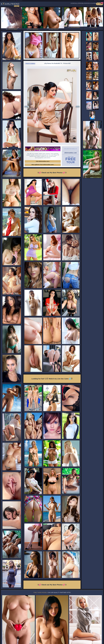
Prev (27, 105)
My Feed (100, 4)
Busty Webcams (99, 1)
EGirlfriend (13, 4)
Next (77, 105)
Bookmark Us (87, 635)
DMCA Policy (88, 642)
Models (84, 4)
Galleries (69, 4)
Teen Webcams (90, 1)
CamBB (92, 4)
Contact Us (87, 639)
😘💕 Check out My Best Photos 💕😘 (52, 170)
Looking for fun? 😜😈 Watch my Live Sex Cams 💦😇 (52, 377)
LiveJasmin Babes (13, 1)
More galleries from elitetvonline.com (43, 163)
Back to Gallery (30, 62)
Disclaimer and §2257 (97, 642)
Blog (77, 4)
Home (61, 4)
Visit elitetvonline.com (43, 159)
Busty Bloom (22, 1)
